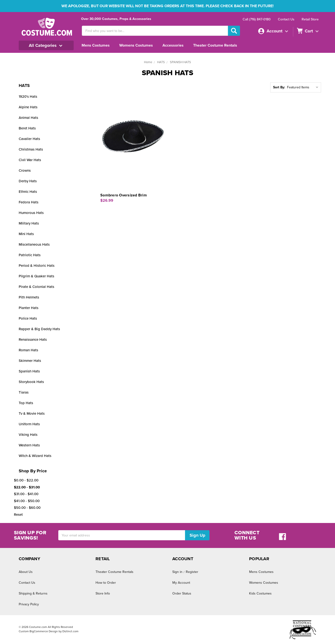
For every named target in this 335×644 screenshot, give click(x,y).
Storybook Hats (31, 382)
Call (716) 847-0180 (255, 19)
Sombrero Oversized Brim (125, 195)
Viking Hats (28, 434)
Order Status (182, 593)
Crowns (25, 170)
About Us (26, 572)
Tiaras (24, 392)
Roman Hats (29, 350)
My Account (181, 583)
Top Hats (26, 403)
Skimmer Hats (30, 361)
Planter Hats (29, 308)
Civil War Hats (30, 160)
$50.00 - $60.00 (27, 507)
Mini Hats (26, 234)
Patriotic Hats (29, 255)
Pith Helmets (29, 297)
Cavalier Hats (30, 139)
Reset (19, 514)
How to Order (105, 583)
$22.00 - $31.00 (27, 487)
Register (192, 572)
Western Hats (30, 445)
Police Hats (28, 318)
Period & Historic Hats (36, 265)
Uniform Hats (29, 424)
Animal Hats (28, 118)
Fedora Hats (29, 202)
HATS (161, 62)
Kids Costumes (260, 593)
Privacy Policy (29, 604)
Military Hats (29, 223)
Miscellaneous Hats (34, 244)
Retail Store (310, 19)
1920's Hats (28, 96)
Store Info (103, 593)
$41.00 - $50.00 (27, 501)
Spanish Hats (29, 371)
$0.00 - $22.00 (26, 480)
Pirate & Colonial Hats (36, 287)
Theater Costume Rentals (221, 45)
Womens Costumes (138, 45)
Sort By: (278, 87)
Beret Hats (27, 128)
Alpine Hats (28, 107)
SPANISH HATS (181, 62)
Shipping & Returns (33, 593)
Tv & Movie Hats (32, 413)
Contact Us (286, 19)
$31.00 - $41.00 (27, 494)
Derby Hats (28, 181)
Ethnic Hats (28, 191)
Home (147, 62)
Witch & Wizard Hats (35, 456)
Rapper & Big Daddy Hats (39, 329)
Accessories (177, 45)
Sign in (177, 572)
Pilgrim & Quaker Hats (36, 276)
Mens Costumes (96, 45)
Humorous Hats (31, 213)
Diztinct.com (70, 631)
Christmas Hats (31, 149)
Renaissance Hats (33, 339)
